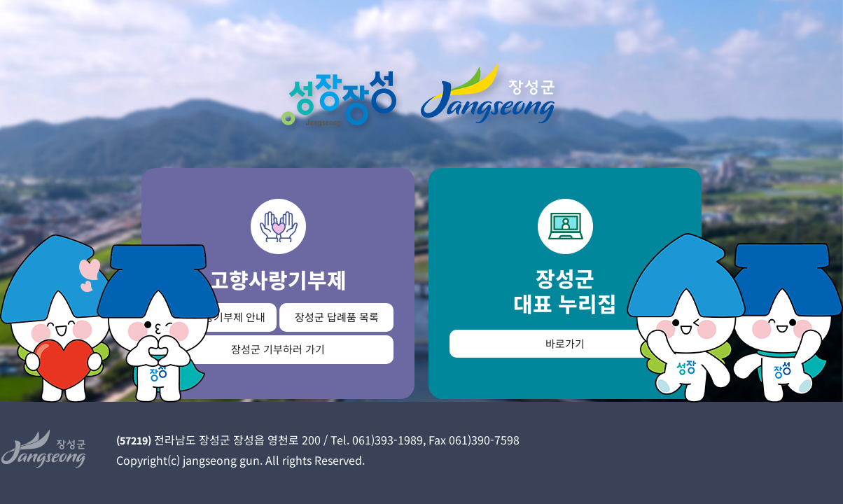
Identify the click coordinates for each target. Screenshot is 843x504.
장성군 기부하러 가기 (278, 349)
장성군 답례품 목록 (337, 317)
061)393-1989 (388, 440)
